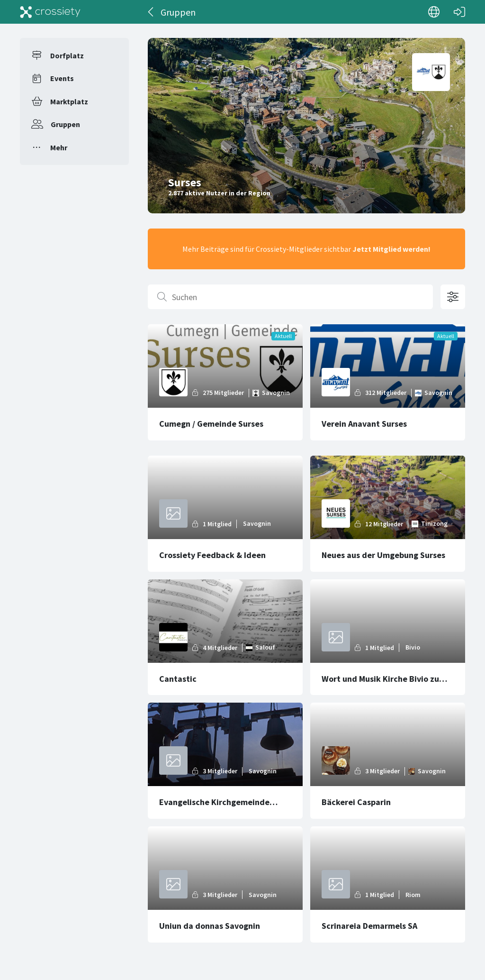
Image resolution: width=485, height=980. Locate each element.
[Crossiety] (50, 12)
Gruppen (65, 124)
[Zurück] (151, 12)
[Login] (459, 12)
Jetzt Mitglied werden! (391, 249)
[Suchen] (290, 297)
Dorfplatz (67, 55)
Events (62, 78)
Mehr (59, 147)
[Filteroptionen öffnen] (453, 297)
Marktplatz (69, 101)
